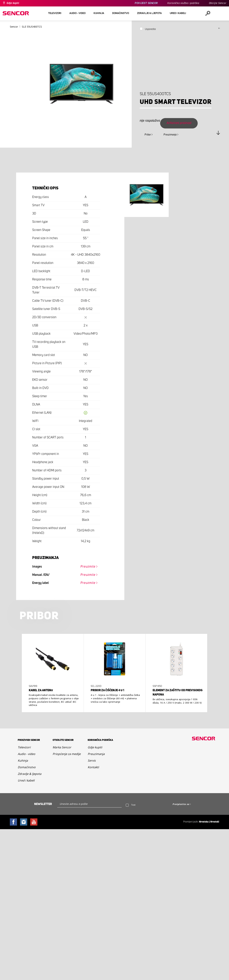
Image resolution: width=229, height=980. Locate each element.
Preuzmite (88, 567)
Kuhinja (23, 761)
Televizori (24, 747)
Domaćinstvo (27, 767)
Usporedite (150, 29)
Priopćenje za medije (67, 754)
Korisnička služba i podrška (183, 3)
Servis (92, 761)
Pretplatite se (181, 804)
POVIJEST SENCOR (146, 3)
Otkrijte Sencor (218, 3)
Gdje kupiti (13, 3)
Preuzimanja (170, 135)
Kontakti (93, 767)
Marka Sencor (62, 747)
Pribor (148, 135)
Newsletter (43, 804)
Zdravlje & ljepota (30, 774)
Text (133, 805)
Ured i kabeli (26, 780)
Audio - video (26, 754)
